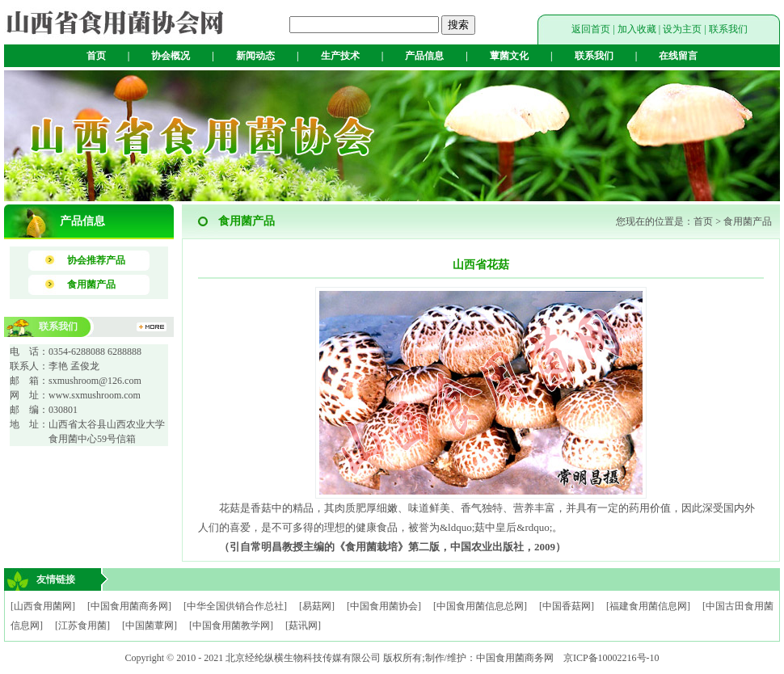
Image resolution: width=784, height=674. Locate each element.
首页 (96, 56)
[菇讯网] (303, 626)
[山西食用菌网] (43, 606)
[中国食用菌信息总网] (480, 606)
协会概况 (171, 56)
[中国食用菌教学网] (231, 626)
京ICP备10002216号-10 (611, 658)
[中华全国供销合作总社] (235, 606)
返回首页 (591, 29)
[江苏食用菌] (82, 626)
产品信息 (424, 56)
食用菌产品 (91, 284)
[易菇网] (317, 606)
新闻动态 (255, 56)
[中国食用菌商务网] (129, 606)
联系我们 (728, 29)
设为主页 (682, 29)
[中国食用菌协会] (384, 606)
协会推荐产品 (96, 260)
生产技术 (340, 56)
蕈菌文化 (509, 56)
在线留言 (678, 56)
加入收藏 (637, 29)
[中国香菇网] (567, 606)
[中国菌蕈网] (150, 626)
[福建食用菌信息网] (648, 606)
